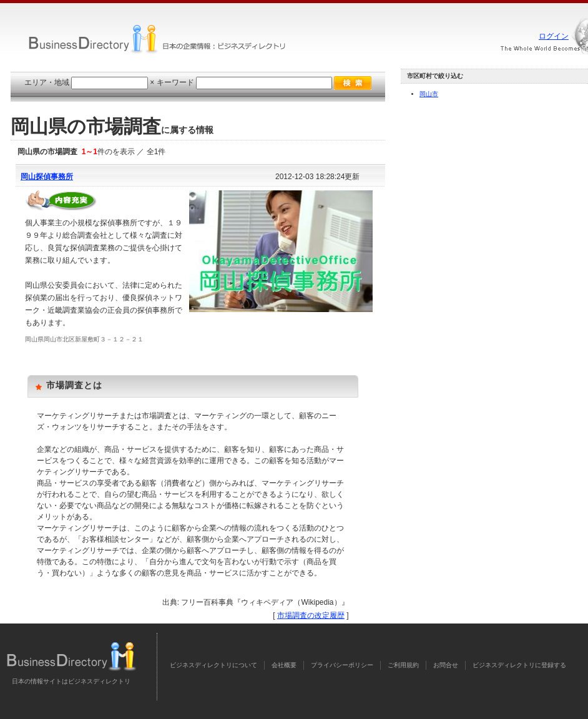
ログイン (554, 36)
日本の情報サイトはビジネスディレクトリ (71, 681)
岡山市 (429, 94)
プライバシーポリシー (342, 665)
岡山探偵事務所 (47, 177)
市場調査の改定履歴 (311, 615)
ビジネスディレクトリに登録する (519, 665)
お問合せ (446, 665)
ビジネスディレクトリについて (213, 665)
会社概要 (284, 665)
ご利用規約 (403, 665)
